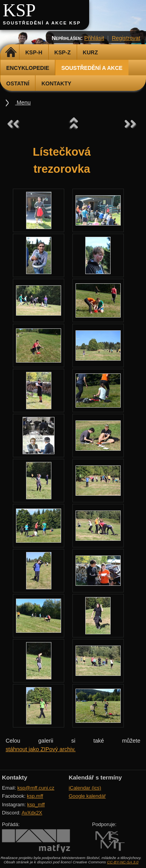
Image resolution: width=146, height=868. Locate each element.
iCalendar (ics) (85, 788)
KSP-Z (63, 52)
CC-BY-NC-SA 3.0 (123, 862)
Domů (11, 52)
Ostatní (18, 83)
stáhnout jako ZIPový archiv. (40, 749)
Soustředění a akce (92, 68)
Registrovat (126, 38)
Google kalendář (87, 796)
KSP (19, 10)
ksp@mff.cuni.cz (36, 788)
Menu (23, 102)
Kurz (91, 52)
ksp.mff (35, 796)
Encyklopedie (28, 68)
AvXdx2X (32, 813)
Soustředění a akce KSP (42, 23)
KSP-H (34, 52)
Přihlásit (94, 38)
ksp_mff (36, 805)
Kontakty (56, 83)
